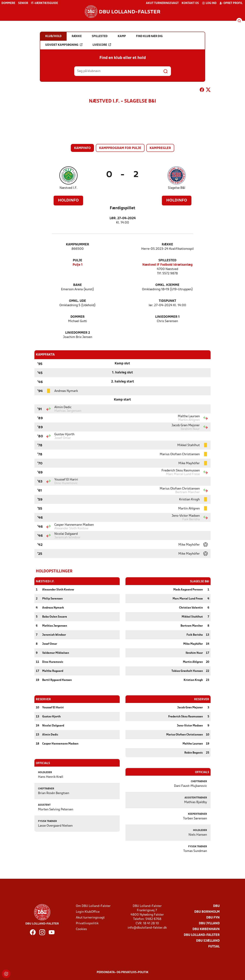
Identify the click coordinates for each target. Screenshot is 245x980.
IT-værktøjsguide (44, 3)
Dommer (78, 317)
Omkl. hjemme (167, 285)
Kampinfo (82, 148)
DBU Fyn (213, 918)
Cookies (81, 929)
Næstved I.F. (68, 188)
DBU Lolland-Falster (202, 935)
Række (167, 245)
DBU (216, 906)
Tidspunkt (167, 301)
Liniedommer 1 (167, 317)
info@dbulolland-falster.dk (147, 928)
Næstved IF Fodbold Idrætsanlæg (167, 265)
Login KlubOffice (88, 912)
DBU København (206, 929)
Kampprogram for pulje (120, 148)
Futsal (214, 946)
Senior (23, 3)
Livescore (102, 45)
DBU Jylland (209, 923)
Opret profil (231, 3)
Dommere (8, 3)
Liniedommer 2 (78, 333)
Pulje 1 (78, 265)
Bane (78, 285)
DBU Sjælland (208, 941)
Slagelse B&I (177, 188)
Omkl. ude (78, 301)
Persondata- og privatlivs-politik (123, 972)
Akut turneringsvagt (162, 3)
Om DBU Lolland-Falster (93, 906)
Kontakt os (190, 3)
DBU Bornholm (207, 912)
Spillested (167, 261)
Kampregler (160, 148)
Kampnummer (78, 245)
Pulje (78, 261)
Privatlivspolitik (87, 923)
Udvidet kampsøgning (64, 45)
